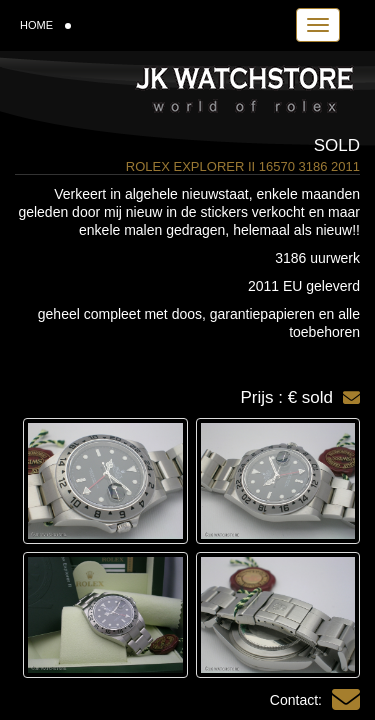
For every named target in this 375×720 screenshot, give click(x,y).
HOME (45, 25)
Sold (337, 145)
